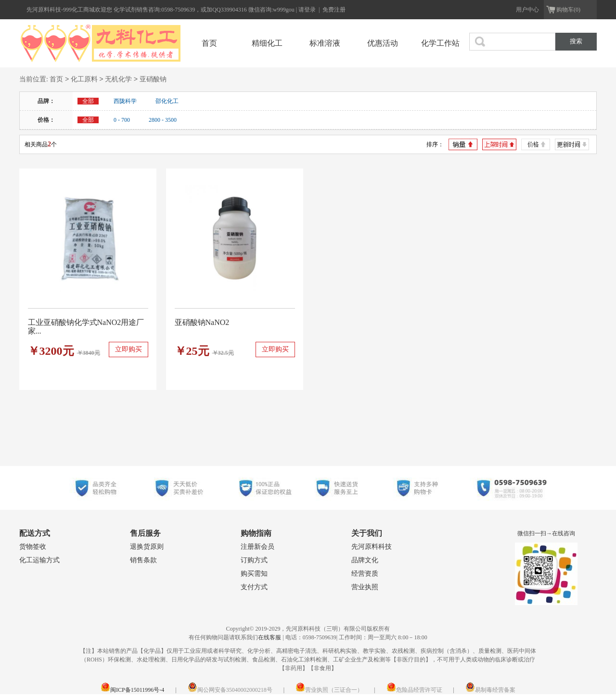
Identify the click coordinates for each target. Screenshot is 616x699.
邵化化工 (167, 101)
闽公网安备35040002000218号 (230, 690)
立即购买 (128, 349)
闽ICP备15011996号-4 (132, 690)
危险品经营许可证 (414, 690)
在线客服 (269, 637)
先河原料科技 (372, 547)
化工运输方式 (39, 560)
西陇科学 (125, 101)
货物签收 (33, 547)
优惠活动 (383, 43)
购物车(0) (568, 10)
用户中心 (527, 10)
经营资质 (365, 574)
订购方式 (254, 560)
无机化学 (118, 80)
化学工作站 (440, 43)
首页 (209, 43)
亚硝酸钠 (153, 80)
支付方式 (254, 587)
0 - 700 (122, 120)
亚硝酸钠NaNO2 (202, 322)
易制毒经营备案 (490, 690)
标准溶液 (325, 43)
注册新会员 (257, 547)
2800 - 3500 (163, 120)
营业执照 (365, 587)
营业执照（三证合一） (329, 690)
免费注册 (334, 10)
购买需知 (254, 574)
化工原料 (84, 80)
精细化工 (267, 43)
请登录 (308, 10)
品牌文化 (365, 560)
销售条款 (143, 560)
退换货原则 (147, 547)
